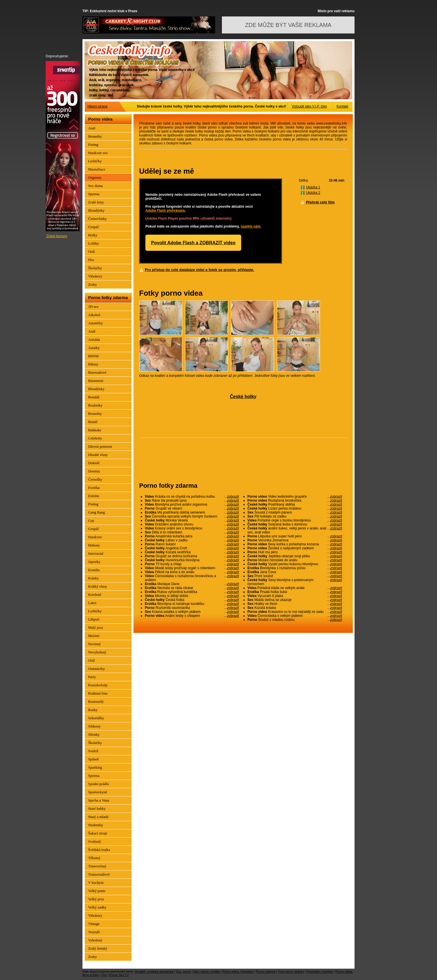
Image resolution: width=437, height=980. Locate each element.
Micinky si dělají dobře (192, 596)
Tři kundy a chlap (192, 564)
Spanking (95, 767)
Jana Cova (295, 572)
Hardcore (95, 537)
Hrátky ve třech (295, 604)
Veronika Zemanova (295, 540)
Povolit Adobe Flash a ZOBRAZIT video (193, 243)
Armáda (94, 339)
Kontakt (342, 106)
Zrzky (93, 284)
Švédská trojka (99, 850)
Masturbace (97, 169)
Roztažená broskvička (295, 500)
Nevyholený (97, 652)
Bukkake (95, 430)
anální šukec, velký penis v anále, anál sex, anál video (295, 530)
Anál (92, 128)
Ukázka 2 (313, 193)
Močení (94, 636)
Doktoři (94, 463)
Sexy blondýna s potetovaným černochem (295, 582)
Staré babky (97, 808)
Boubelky (95, 405)
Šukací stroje (98, 833)
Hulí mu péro (295, 552)
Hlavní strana (98, 106)
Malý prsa (96, 627)
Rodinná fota (98, 693)
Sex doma (96, 186)
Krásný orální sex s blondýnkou (192, 528)
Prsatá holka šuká (295, 592)
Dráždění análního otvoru (192, 524)
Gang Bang (96, 512)
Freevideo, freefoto (320, 971)
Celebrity (95, 438)
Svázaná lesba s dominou (295, 524)
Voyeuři (94, 932)
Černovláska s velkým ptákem (295, 616)
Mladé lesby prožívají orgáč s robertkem (192, 568)
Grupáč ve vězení (192, 508)
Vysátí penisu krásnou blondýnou (295, 564)
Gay (91, 521)
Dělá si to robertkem (192, 532)
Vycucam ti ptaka (295, 596)
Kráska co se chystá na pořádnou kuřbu (192, 497)
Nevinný (95, 644)
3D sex (93, 307)
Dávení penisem (100, 446)
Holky (93, 235)
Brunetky (95, 136)
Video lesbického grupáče (295, 497)
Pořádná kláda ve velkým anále (295, 588)
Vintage (94, 924)
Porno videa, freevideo (238, 971)
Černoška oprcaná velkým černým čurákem (192, 516)
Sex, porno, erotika (207, 971)
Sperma (94, 194)
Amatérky (96, 323)
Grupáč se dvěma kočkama (192, 556)
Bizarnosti (96, 381)
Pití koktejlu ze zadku (295, 516)
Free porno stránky (291, 971)
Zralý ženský (98, 948)
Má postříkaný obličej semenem (192, 512)
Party (92, 677)
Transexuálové (99, 874)
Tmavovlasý (97, 866)
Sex (104, 975)
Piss (91, 260)
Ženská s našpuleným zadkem (295, 548)
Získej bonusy (57, 236)
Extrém (94, 496)
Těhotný (94, 858)
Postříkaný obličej (295, 504)
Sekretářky (96, 718)
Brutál (93, 422)
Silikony (94, 726)
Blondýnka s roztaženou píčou (295, 568)
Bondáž (94, 397)
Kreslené (95, 595)
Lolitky (94, 243)
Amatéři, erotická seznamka (154, 971)
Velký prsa (96, 899)
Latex (92, 603)
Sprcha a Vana (99, 800)
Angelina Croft (192, 548)
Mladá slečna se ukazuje (295, 600)
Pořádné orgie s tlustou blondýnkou (295, 520)
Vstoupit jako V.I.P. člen (309, 106)
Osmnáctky (96, 669)
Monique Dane (192, 584)
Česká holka (192, 600)
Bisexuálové (97, 372)
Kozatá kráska (295, 608)
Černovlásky (97, 219)
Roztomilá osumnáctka (192, 608)
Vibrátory (95, 276)
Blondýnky (96, 210)
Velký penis (97, 891)
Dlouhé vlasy (98, 455)
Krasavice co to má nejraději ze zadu (295, 612)
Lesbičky (95, 161)
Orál (91, 252)
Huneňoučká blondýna (192, 560)
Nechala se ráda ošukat (192, 588)
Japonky (94, 562)
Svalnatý (95, 841)
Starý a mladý (98, 817)
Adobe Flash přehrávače (165, 211)
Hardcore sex (98, 153)
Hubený (94, 545)
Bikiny (93, 364)
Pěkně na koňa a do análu (192, 572)
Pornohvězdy (98, 685)
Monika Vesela (192, 520)
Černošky (95, 479)
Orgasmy (95, 177)
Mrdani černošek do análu (295, 560)
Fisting (93, 145)
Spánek (94, 759)
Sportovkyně (97, 792)
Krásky (94, 578)
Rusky (93, 710)
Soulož (93, 751)
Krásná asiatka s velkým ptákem (192, 612)
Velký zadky (97, 907)
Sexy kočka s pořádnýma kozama (295, 544)
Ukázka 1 (313, 187)
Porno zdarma (266, 971)
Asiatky (94, 348)
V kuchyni (96, 883)
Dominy (94, 471)
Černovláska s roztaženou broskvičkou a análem (192, 578)
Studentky (96, 825)
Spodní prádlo (98, 784)
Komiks (94, 570)
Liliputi (94, 619)
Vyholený (95, 940)
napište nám (251, 226)
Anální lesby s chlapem (192, 616)
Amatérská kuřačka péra (192, 536)
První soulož (295, 576)
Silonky (94, 734)
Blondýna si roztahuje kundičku (192, 604)
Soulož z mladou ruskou (295, 620)
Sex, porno (183, 971)
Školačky (95, 268)
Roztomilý (96, 702)
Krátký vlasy (98, 586)
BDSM (93, 356)
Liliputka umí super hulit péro (295, 536)
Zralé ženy (96, 202)
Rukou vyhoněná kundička (192, 592)
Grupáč (94, 227)
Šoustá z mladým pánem (295, 512)
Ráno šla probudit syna (192, 500)
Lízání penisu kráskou (295, 508)
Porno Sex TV (119, 975)
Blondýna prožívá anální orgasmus (192, 504)
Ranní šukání (192, 544)
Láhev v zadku (192, 540)
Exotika (94, 488)
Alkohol (94, 315)
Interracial (96, 553)
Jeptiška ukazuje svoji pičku (295, 556)
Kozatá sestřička (192, 552)
